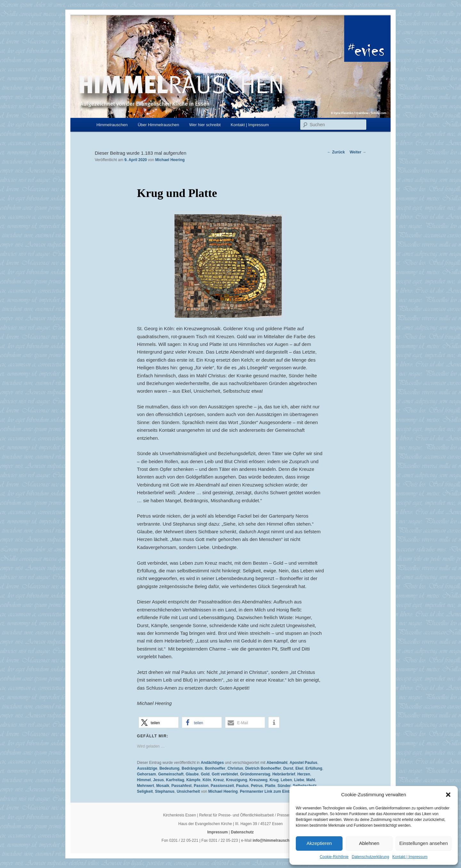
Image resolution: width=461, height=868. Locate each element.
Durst (288, 768)
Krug (274, 780)
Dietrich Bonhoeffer (263, 768)
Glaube (192, 774)
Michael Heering (170, 160)
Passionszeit (222, 786)
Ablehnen (369, 843)
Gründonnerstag (255, 774)
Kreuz (218, 780)
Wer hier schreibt (205, 125)
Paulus (242, 786)
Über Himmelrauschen (158, 125)
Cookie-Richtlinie (334, 857)
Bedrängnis (192, 768)
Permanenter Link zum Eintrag (267, 791)
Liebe (299, 780)
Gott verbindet (225, 774)
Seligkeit (145, 791)
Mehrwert (146, 786)
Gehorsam (146, 774)
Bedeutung (170, 768)
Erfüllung (314, 768)
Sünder (284, 786)
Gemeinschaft (171, 774)
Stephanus (165, 791)
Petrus (257, 786)
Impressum (217, 832)
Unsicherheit (188, 791)
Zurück (336, 152)
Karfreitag (175, 780)
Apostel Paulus (304, 763)
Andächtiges (212, 763)
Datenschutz (242, 832)
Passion (201, 786)
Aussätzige (147, 768)
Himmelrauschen (112, 125)
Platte (270, 786)
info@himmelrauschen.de (276, 840)
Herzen (304, 774)
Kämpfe (193, 780)
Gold (205, 774)
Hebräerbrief (284, 774)
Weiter (358, 152)
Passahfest (181, 786)
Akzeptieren (319, 843)
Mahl (311, 780)
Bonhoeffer (215, 768)
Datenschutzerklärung (371, 857)
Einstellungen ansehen (424, 843)
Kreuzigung (237, 780)
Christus (235, 768)
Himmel (144, 780)
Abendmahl (277, 763)
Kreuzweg (259, 780)
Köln (207, 780)
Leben (286, 780)
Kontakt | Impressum (410, 857)
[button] (448, 795)
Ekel (299, 768)
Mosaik (163, 786)
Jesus (158, 780)
